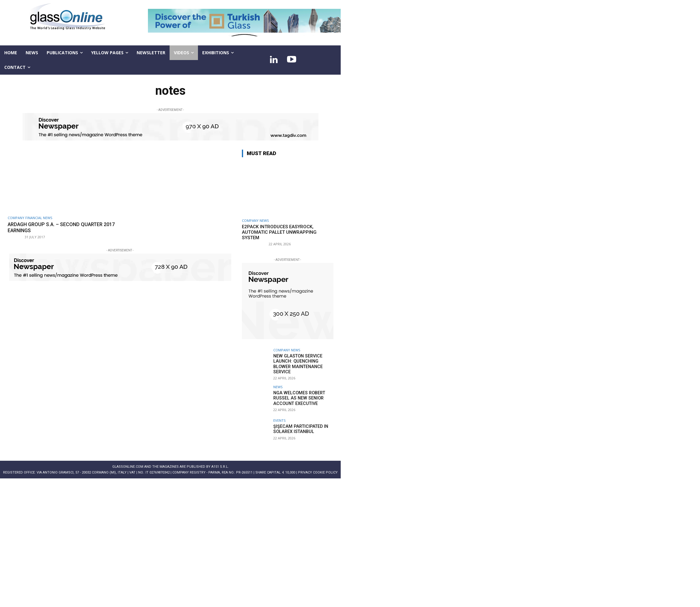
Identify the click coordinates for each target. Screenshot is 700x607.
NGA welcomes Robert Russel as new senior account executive (298, 397)
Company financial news (30, 218)
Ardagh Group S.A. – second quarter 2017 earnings (58, 227)
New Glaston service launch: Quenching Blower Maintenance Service (297, 364)
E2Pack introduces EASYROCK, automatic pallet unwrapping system (279, 232)
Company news (255, 220)
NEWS (278, 386)
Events (279, 420)
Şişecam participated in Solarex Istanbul (299, 428)
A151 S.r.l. (220, 466)
